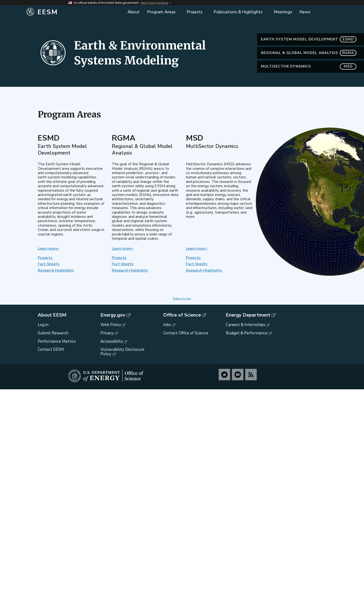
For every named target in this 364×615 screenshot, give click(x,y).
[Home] (73, 12)
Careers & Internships (246, 325)
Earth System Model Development (309, 50)
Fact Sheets (49, 264)
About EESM (52, 315)
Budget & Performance (247, 333)
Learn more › (49, 249)
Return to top (182, 298)
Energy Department (248, 315)
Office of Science (182, 315)
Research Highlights (56, 270)
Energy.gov (113, 315)
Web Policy (111, 325)
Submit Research (53, 333)
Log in (43, 325)
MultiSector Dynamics (309, 77)
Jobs (167, 325)
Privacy (107, 333)
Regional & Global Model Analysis (309, 64)
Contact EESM (51, 349)
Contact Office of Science (186, 333)
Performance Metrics (57, 341)
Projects (45, 258)
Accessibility (112, 341)
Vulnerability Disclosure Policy (122, 352)
